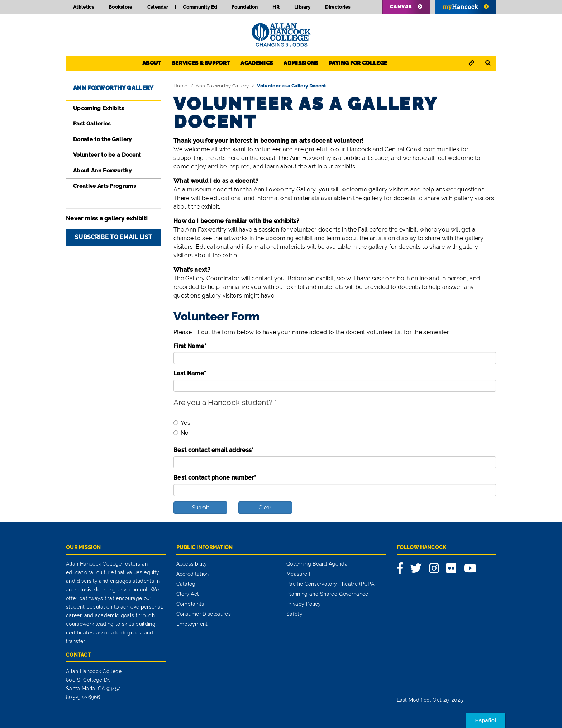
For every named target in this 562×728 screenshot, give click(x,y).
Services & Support (201, 63)
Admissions (301, 63)
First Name (190, 346)
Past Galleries (92, 124)
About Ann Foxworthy (102, 171)
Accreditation (193, 574)
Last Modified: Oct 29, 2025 (430, 700)
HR (276, 7)
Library (302, 7)
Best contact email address (214, 450)
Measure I (298, 574)
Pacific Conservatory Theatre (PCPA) (331, 584)
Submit (201, 508)
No (181, 433)
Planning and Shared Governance (327, 594)
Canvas (401, 7)
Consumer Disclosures (204, 614)
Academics (257, 63)
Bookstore (121, 7)
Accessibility (192, 564)
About (152, 63)
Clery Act (188, 594)
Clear (265, 508)
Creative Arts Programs (104, 186)
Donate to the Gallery (103, 139)
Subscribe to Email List (113, 237)
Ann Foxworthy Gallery (113, 88)
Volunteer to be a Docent (107, 155)
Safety (294, 614)
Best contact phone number (215, 478)
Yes (182, 423)
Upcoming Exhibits (98, 108)
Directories (338, 7)
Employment (192, 624)
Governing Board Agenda (317, 564)
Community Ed (200, 7)
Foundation (245, 7)
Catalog (186, 584)
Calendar (158, 7)
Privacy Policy (304, 604)
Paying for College (358, 63)
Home (180, 86)
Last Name (190, 373)
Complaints (190, 604)
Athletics (84, 7)
